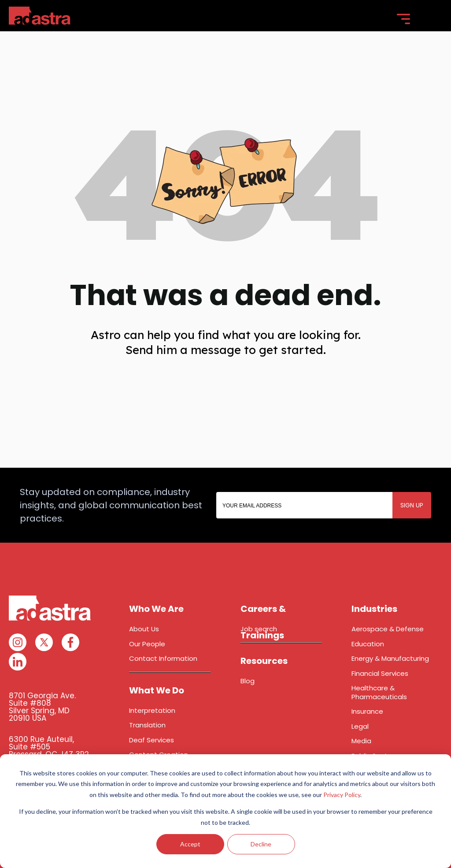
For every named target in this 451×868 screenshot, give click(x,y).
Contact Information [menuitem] (163, 658)
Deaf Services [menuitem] (152, 740)
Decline (261, 844)
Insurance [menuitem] (367, 711)
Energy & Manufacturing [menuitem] (390, 658)
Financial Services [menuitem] (380, 673)
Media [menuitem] (361, 741)
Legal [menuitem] (360, 726)
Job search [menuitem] (259, 629)
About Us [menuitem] (144, 629)
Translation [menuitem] (147, 725)
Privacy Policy (342, 795)
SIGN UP (412, 505)
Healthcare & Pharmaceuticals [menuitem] (379, 692)
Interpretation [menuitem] (152, 710)
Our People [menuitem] (147, 644)
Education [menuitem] (368, 644)
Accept (190, 844)
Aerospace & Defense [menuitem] (388, 629)
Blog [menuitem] (248, 681)
